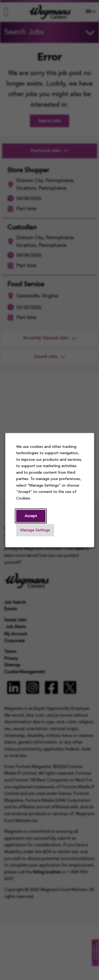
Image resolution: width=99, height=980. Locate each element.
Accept (31, 516)
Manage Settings (35, 530)
